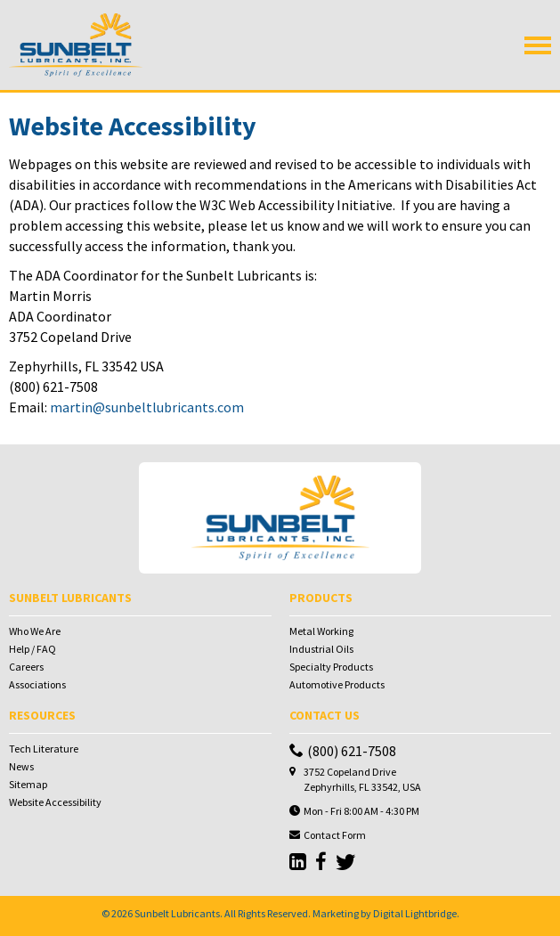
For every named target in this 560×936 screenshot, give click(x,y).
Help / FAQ (32, 649)
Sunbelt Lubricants (177, 913)
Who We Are (35, 631)
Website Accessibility (55, 802)
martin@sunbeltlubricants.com (147, 407)
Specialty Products (331, 667)
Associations (37, 684)
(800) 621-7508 (343, 751)
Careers (26, 667)
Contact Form (335, 835)
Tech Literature (44, 749)
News (21, 766)
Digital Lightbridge (415, 913)
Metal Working (321, 631)
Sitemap (28, 784)
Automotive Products (337, 684)
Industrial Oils (321, 649)
